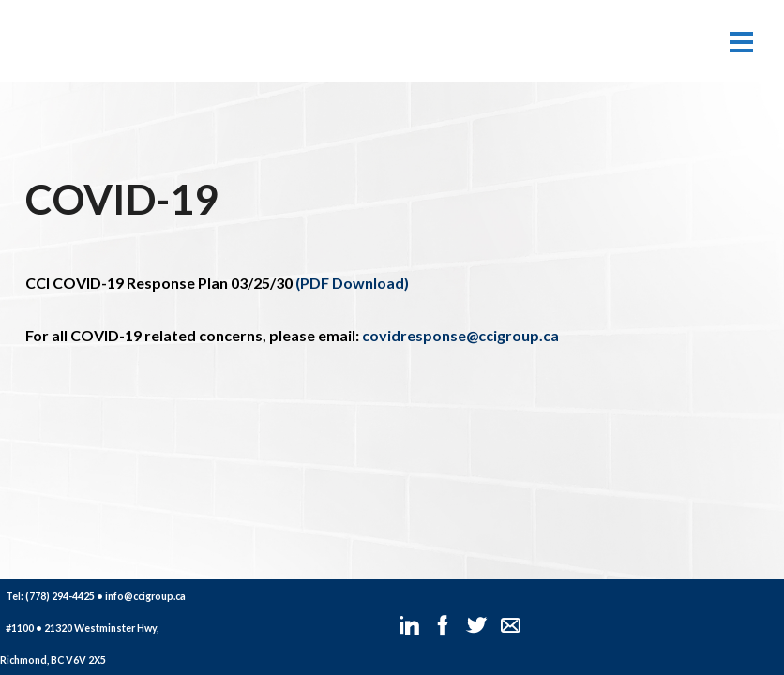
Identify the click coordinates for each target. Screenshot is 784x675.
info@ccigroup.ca (145, 596)
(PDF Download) (351, 283)
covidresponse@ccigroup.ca (460, 335)
